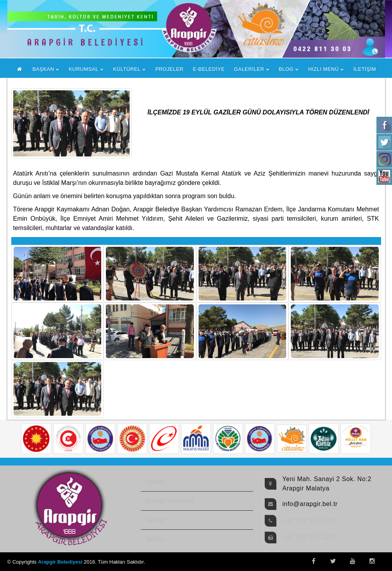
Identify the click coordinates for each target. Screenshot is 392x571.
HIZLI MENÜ (324, 69)
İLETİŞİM (365, 69)
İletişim (155, 539)
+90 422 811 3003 (309, 521)
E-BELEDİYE (209, 69)
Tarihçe (156, 520)
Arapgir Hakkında (170, 501)
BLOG (286, 69)
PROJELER (170, 69)
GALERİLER (249, 69)
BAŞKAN (43, 69)
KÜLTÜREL (127, 69)
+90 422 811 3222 (309, 537)
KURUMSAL (84, 69)
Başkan (156, 482)
